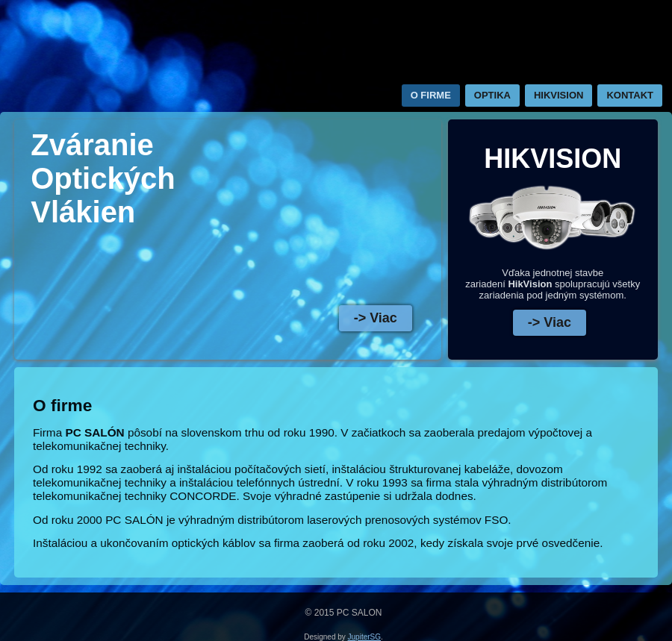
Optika (492, 95)
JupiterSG (364, 637)
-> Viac (376, 318)
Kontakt (630, 95)
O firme (431, 95)
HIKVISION (559, 95)
